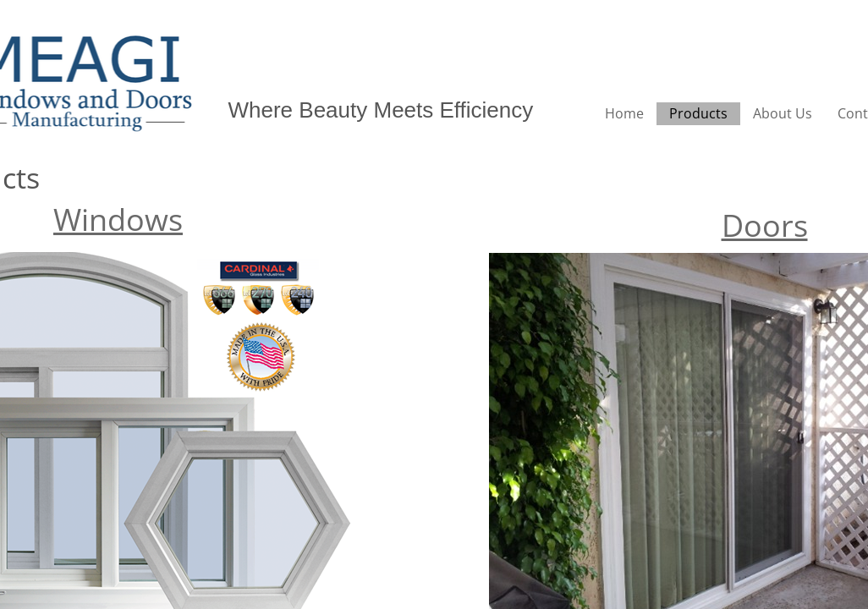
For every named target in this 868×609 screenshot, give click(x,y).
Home (624, 113)
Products (698, 113)
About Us (783, 113)
